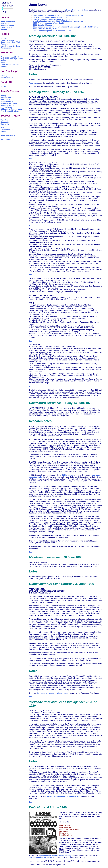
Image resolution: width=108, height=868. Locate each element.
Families (4, 38)
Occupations (6, 48)
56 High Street (67, 475)
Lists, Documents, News (10, 46)
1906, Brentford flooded (43, 25)
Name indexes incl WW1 (10, 42)
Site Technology (7, 130)
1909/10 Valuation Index (10, 65)
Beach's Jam (6, 98)
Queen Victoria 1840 (9, 103)
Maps (3, 63)
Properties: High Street (10, 57)
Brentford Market (7, 105)
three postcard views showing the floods (53, 693)
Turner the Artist (7, 101)
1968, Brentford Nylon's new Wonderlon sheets (52, 31)
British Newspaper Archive (77, 10)
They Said (5, 120)
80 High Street (6, 107)
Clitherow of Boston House (11, 109)
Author (3, 132)
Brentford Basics (7, 25)
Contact (4, 29)
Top (30, 159)
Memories (4, 44)
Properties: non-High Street (12, 59)
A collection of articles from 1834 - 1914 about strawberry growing (60, 21)
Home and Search (8, 22)
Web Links (5, 124)
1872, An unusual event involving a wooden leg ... (53, 19)
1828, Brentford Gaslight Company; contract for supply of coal (58, 15)
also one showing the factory (41, 858)
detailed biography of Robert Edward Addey (64, 797)
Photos (3, 61)
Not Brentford (6, 139)
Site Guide (5, 24)
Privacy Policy (6, 27)
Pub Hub (4, 66)
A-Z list (3, 87)
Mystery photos (7, 78)
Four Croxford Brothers (10, 111)
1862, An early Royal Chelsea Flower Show (50, 17)
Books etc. (5, 122)
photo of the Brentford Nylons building (56, 856)
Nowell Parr (5, 100)
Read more (33, 83)
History (3, 96)
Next (2, 128)
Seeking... (4, 76)
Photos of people (7, 40)
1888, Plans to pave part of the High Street (50, 23)
